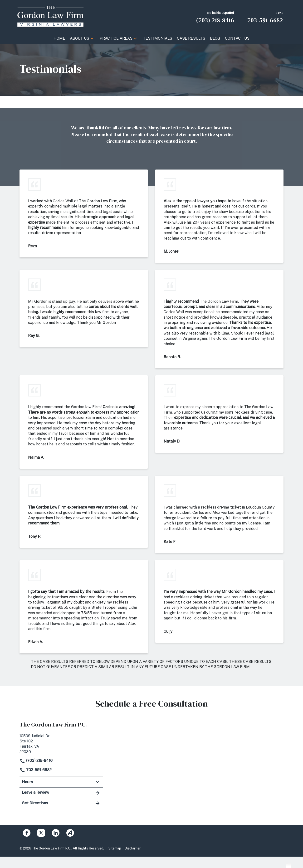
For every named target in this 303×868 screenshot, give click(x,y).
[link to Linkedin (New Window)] (56, 833)
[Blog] (215, 38)
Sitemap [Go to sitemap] (115, 848)
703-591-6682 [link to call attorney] (36, 770)
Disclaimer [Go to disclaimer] (133, 848)
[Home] (59, 38)
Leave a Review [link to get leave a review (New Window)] (61, 793)
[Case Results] (191, 38)
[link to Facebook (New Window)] (27, 833)
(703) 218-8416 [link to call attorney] (36, 761)
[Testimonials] (158, 38)
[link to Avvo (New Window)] (70, 833)
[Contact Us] (237, 38)
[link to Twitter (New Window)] (41, 833)
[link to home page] (50, 16)
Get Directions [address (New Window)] (61, 803)
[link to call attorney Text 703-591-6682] (265, 17)
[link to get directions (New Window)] (61, 743)
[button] (92, 38)
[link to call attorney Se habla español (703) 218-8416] (215, 17)
